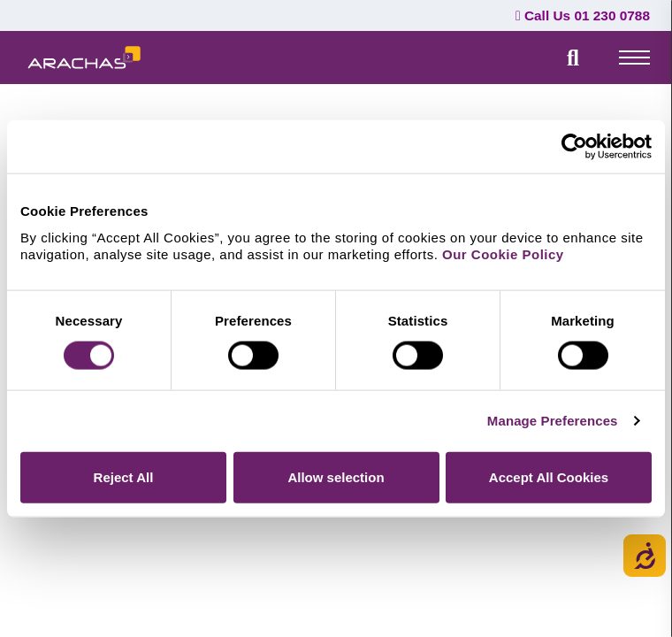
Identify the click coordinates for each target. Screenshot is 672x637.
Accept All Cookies (549, 476)
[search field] (573, 58)
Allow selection (336, 476)
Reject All (124, 476)
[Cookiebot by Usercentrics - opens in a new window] (574, 147)
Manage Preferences (553, 421)
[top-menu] (634, 57)
